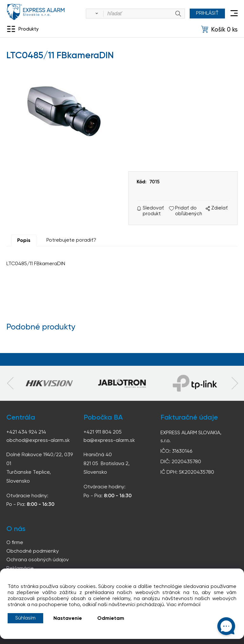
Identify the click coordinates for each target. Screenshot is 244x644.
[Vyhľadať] (96, 14)
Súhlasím (25, 618)
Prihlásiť (207, 13)
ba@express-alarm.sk (109, 441)
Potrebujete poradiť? (71, 240)
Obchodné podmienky (33, 551)
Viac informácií (183, 605)
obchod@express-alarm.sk (38, 441)
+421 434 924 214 (26, 432)
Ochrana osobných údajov (37, 560)
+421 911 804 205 (103, 432)
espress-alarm (36, 12)
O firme (15, 543)
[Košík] (219, 29)
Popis (24, 241)
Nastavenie (68, 619)
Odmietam (111, 619)
